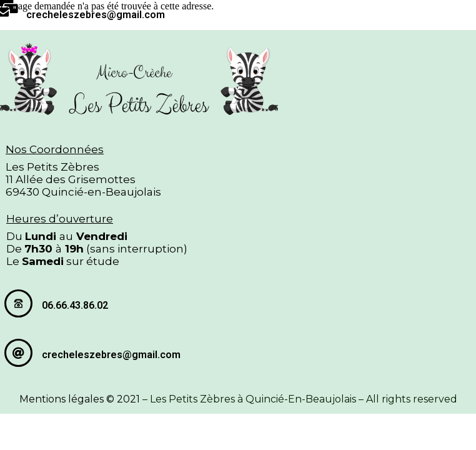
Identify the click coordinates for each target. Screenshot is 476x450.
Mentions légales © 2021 (80, 399)
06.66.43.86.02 (75, 305)
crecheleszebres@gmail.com (96, 15)
